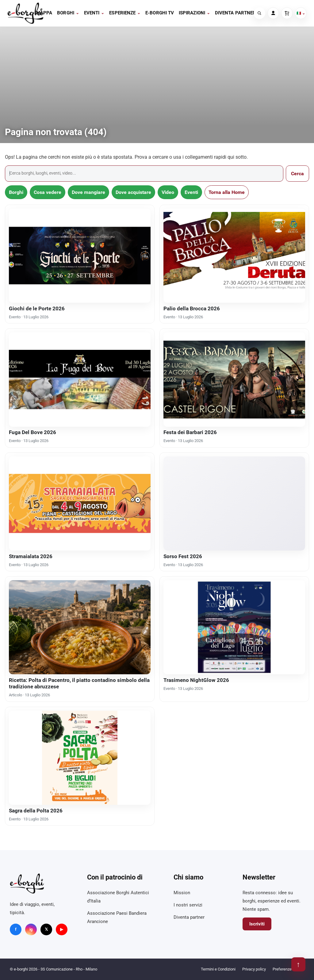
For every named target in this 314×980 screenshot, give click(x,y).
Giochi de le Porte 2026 (37, 308)
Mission (182, 893)
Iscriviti (257, 924)
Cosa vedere (48, 192)
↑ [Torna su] (298, 964)
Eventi (94, 13)
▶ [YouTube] (62, 929)
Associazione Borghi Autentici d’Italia (118, 897)
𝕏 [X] (46, 929)
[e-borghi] (25, 13)
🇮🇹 (301, 13)
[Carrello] (287, 13)
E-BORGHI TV (160, 13)
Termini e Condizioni (218, 969)
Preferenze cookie (288, 969)
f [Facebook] (16, 929)
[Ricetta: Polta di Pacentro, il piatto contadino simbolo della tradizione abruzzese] (80, 627)
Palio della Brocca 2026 (192, 308)
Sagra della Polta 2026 (36, 811)
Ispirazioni (194, 13)
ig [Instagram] (31, 929)
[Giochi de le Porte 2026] (80, 256)
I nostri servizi (188, 905)
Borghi (68, 13)
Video (168, 192)
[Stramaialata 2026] (80, 503)
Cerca (297, 174)
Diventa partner (235, 13)
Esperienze (125, 13)
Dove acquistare (133, 192)
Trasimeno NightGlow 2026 (196, 680)
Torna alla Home (227, 192)
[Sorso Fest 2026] (234, 503)
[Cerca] (259, 13)
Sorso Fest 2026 (183, 556)
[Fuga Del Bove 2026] (80, 379)
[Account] (273, 13)
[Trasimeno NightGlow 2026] (234, 627)
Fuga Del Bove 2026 (33, 432)
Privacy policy (254, 969)
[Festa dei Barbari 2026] (234, 379)
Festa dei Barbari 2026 (190, 432)
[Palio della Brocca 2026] (234, 256)
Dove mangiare (88, 192)
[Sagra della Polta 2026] (80, 758)
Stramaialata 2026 (31, 556)
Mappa (44, 13)
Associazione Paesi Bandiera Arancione (117, 917)
